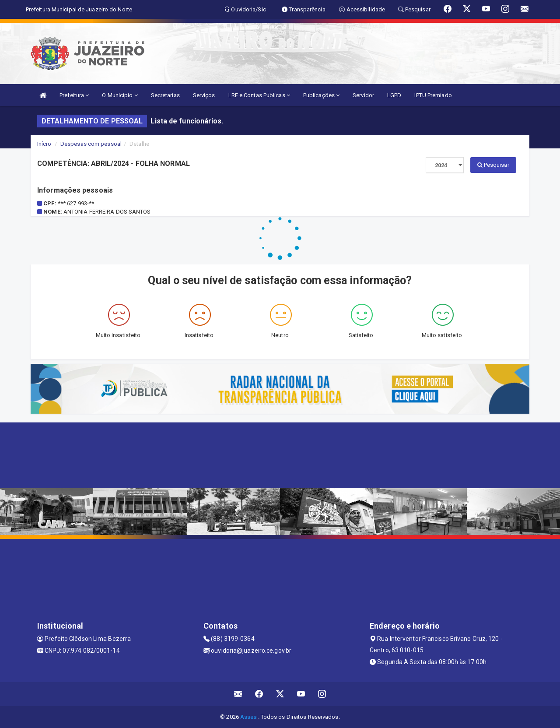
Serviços (204, 95)
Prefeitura (74, 95)
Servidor (363, 95)
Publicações (321, 95)
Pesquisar (493, 165)
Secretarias (165, 95)
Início (44, 144)
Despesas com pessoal (91, 144)
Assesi (249, 717)
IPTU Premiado (433, 95)
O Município (120, 95)
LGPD (394, 95)
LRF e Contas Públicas (259, 95)
